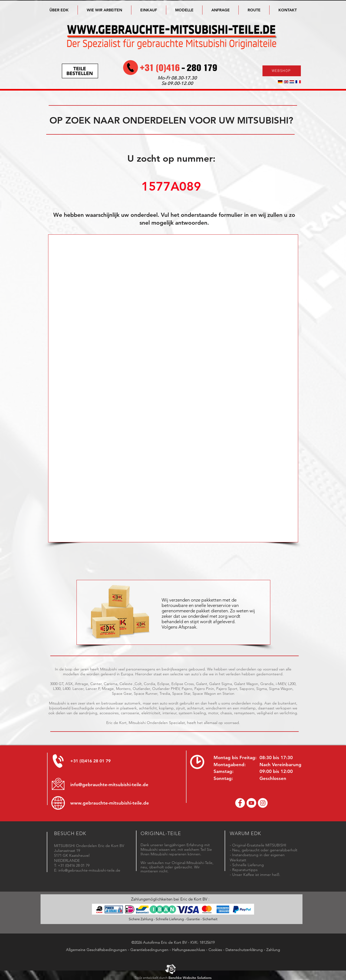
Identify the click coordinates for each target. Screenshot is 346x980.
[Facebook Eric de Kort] (240, 803)
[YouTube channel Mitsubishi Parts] (251, 803)
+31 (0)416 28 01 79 (90, 761)
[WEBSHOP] (282, 71)
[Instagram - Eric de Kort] (263, 803)
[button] (184, 10)
